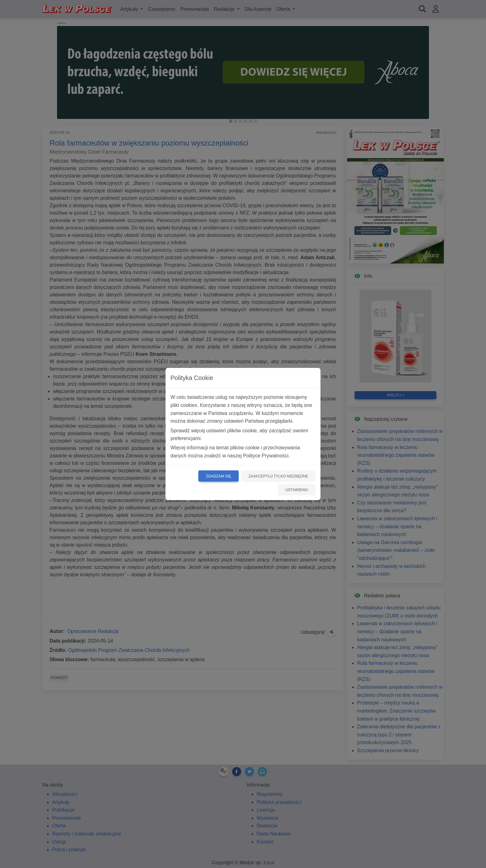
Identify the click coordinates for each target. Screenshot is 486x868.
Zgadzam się (218, 476)
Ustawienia (297, 490)
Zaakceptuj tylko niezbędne (278, 476)
